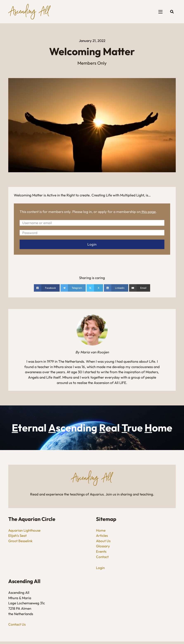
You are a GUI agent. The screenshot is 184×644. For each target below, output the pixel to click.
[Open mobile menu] (160, 12)
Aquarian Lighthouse (24, 530)
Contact (102, 557)
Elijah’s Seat (17, 536)
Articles (102, 536)
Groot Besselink (20, 541)
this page (149, 212)
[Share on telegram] (73, 288)
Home (101, 530)
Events (101, 551)
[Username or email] (92, 223)
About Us (103, 541)
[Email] (140, 288)
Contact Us (17, 624)
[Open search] (172, 12)
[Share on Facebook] (47, 288)
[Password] (92, 233)
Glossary (103, 546)
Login (100, 568)
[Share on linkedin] (116, 288)
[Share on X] (95, 288)
